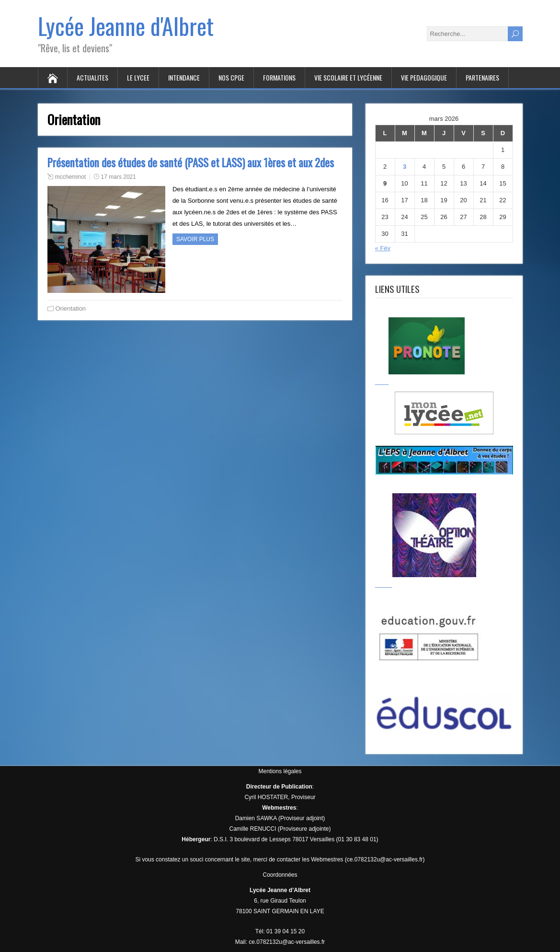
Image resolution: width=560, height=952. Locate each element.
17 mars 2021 (119, 177)
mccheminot (71, 177)
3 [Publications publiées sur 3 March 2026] (405, 167)
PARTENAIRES (482, 77)
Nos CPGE (231, 77)
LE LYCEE (138, 77)
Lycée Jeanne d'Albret (126, 26)
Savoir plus (195, 239)
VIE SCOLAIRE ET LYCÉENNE (348, 77)
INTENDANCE (184, 77)
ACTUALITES (92, 77)
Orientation (71, 308)
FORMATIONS (279, 77)
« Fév (383, 248)
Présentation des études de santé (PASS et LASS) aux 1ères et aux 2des (191, 163)
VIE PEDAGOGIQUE (424, 77)
